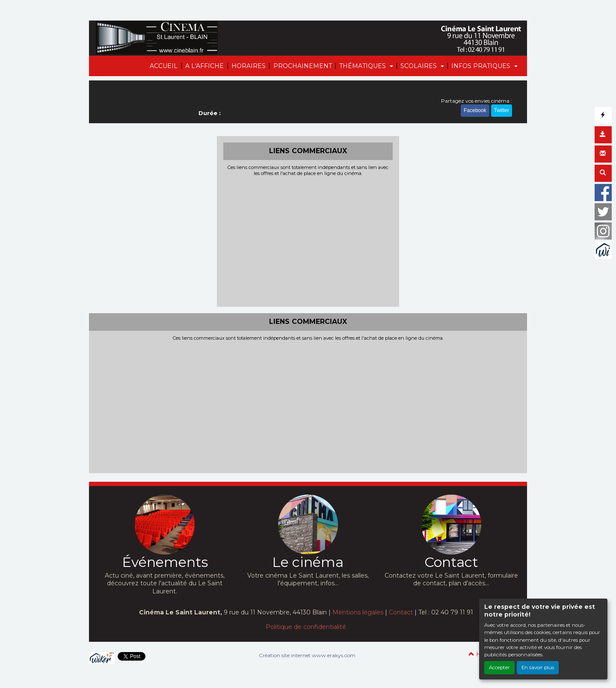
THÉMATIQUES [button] (363, 66)
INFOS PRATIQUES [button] (482, 66)
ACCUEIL (164, 66)
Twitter (502, 110)
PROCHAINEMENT (303, 66)
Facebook (475, 110)
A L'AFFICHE (204, 66)
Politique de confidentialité (306, 627)
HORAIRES (249, 66)
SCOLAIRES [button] (419, 66)
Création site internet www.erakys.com (307, 655)
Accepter (499, 667)
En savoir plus (538, 667)
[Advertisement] (308, 240)
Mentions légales (358, 612)
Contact (401, 612)
